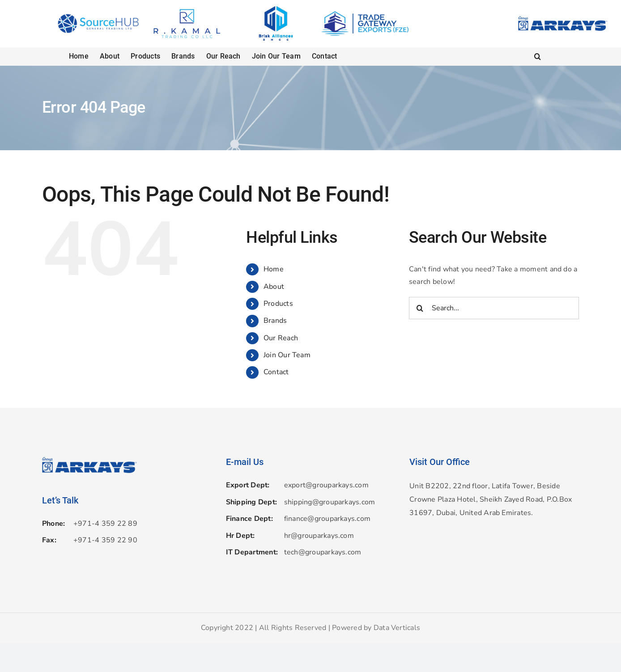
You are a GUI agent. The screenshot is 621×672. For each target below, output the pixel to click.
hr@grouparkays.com (319, 536)
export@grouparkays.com (326, 485)
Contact (276, 372)
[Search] (420, 308)
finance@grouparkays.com (328, 519)
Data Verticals (397, 628)
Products (278, 304)
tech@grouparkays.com (323, 552)
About (274, 287)
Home (274, 269)
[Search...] (494, 308)
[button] (538, 56)
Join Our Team (287, 355)
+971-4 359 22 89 (105, 524)
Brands (275, 321)
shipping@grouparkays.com (330, 502)
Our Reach (281, 338)
